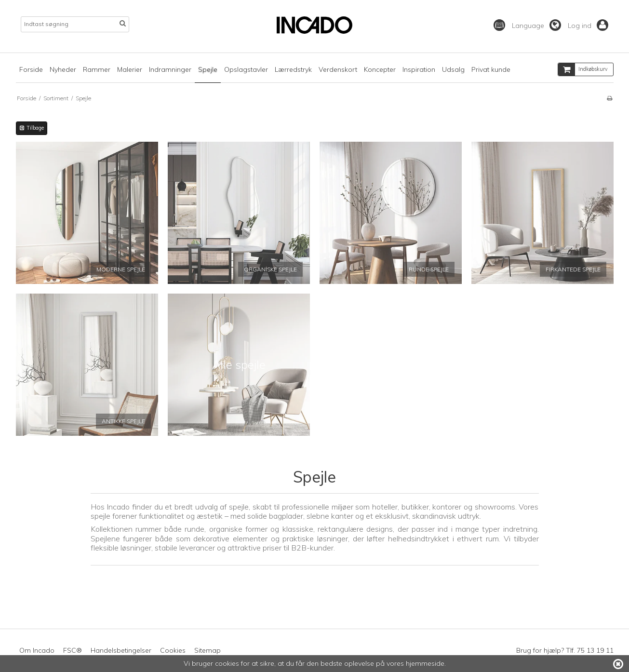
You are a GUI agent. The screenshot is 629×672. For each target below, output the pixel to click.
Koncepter (380, 69)
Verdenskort (338, 69)
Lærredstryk (293, 69)
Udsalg (453, 69)
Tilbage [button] (32, 128)
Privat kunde (491, 69)
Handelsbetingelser (121, 650)
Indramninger (170, 69)
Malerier (130, 69)
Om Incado (37, 650)
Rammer (97, 69)
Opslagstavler (246, 69)
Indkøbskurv (583, 69)
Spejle (208, 69)
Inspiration (419, 69)
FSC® (73, 650)
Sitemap (207, 650)
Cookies (173, 650)
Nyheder (63, 69)
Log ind (588, 26)
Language (536, 26)
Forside (31, 69)
